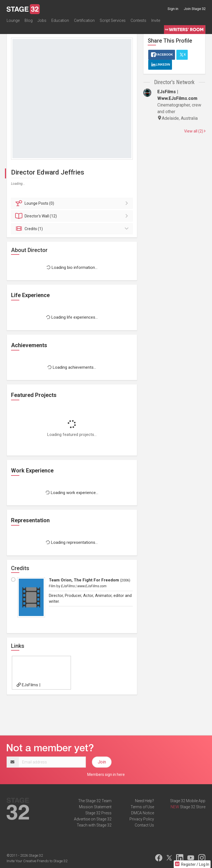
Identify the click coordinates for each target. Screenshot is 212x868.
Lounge (13, 20)
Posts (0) (73, 203)
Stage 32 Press (98, 813)
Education (60, 20)
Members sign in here (106, 775)
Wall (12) (73, 216)
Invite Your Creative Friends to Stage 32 (37, 861)
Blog (29, 20)
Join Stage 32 (195, 9)
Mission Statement (95, 807)
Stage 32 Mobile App (188, 801)
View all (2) (195, 131)
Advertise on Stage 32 (93, 819)
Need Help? (145, 801)
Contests (138, 20)
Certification (84, 20)
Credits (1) (73, 229)
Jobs (42, 20)
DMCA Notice (143, 813)
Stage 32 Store (193, 807)
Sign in (173, 9)
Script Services (113, 20)
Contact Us (144, 825)
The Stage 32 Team (95, 801)
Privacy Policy (142, 819)
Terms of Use (142, 807)
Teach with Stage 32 (94, 825)
